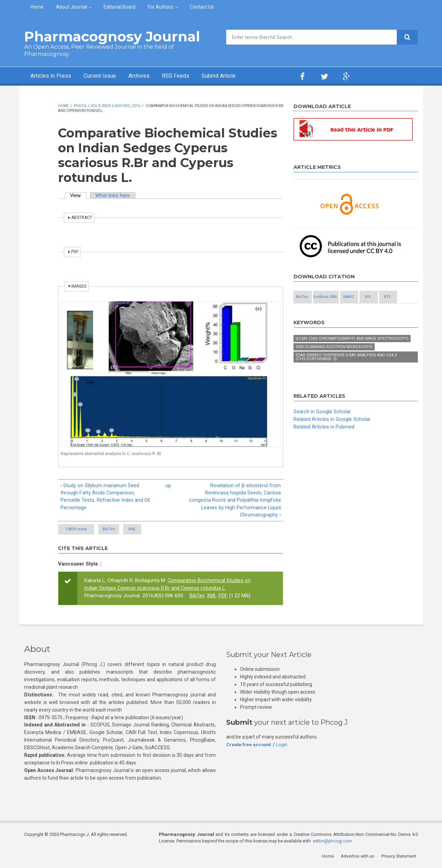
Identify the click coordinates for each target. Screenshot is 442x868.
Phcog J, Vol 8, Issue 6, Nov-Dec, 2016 (107, 106)
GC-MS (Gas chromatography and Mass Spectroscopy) (352, 354)
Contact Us (202, 7)
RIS (311, 313)
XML (157, 531)
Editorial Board (119, 7)
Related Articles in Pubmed (324, 442)
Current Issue (107, 76)
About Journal (71, 7)
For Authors (161, 7)
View (79, 195)
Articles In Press (53, 76)
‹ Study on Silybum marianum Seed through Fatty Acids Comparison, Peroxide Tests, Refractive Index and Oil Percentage (105, 497)
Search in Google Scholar (322, 427)
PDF (223, 597)
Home (37, 7)
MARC (387, 297)
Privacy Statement (400, 857)
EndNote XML (349, 297)
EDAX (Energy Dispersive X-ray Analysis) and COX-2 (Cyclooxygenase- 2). (346, 373)
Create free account (249, 745)
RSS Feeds (190, 76)
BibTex (117, 531)
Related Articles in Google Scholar (332, 435)
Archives (150, 76)
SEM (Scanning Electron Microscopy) (334, 363)
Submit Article (236, 76)
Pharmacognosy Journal (112, 36)
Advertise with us (359, 857)
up (168, 485)
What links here (114, 195)
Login (283, 745)
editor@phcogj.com (333, 842)
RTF (349, 313)
